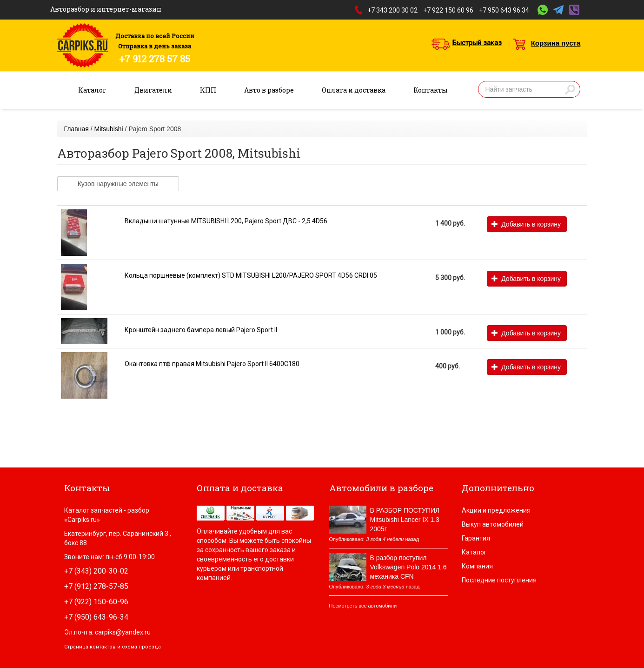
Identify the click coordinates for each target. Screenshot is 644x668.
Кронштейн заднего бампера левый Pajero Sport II (201, 330)
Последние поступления (499, 580)
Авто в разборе (269, 90)
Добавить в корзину (526, 224)
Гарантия (476, 538)
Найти (570, 89)
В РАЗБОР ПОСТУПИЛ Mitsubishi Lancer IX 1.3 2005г (405, 520)
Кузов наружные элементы (118, 184)
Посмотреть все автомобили (363, 606)
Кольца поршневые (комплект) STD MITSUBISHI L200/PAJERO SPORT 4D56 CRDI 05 (251, 275)
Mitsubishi (108, 129)
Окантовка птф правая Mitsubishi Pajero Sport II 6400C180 (212, 364)
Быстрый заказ (477, 43)
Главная (76, 129)
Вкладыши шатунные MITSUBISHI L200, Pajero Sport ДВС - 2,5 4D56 (226, 221)
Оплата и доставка (354, 90)
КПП (208, 90)
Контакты (431, 90)
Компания (477, 566)
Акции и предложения (496, 510)
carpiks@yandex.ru (123, 632)
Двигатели (153, 90)
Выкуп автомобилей (493, 524)
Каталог (92, 90)
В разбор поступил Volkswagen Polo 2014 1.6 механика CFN (408, 567)
